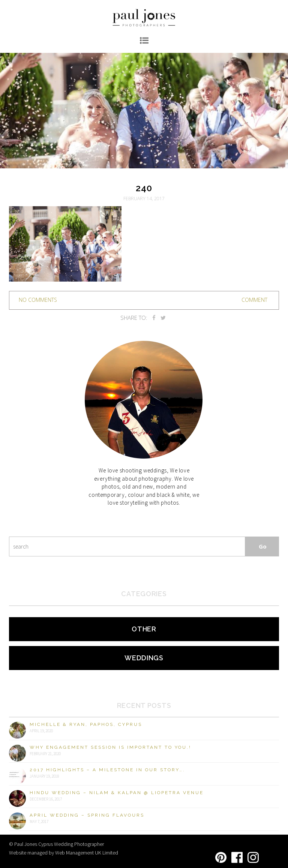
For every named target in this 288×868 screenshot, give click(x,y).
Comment (254, 300)
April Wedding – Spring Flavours (87, 815)
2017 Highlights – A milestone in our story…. (107, 770)
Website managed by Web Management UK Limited (64, 853)
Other (144, 629)
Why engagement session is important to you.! (110, 747)
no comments (38, 300)
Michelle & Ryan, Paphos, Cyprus (86, 724)
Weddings (144, 658)
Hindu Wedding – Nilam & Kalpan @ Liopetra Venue (117, 793)
